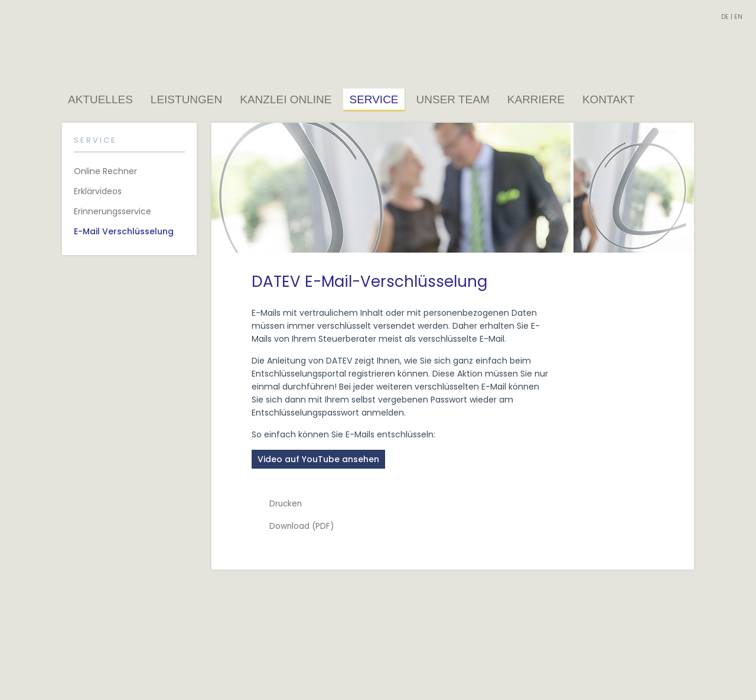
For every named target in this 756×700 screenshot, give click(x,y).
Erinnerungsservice (113, 211)
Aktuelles (100, 99)
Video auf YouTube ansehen (318, 459)
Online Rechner (105, 171)
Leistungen (186, 99)
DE (725, 17)
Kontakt (608, 99)
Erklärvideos (98, 191)
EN (738, 17)
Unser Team (453, 99)
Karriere (536, 99)
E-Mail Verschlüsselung (124, 231)
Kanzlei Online (286, 99)
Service (374, 99)
